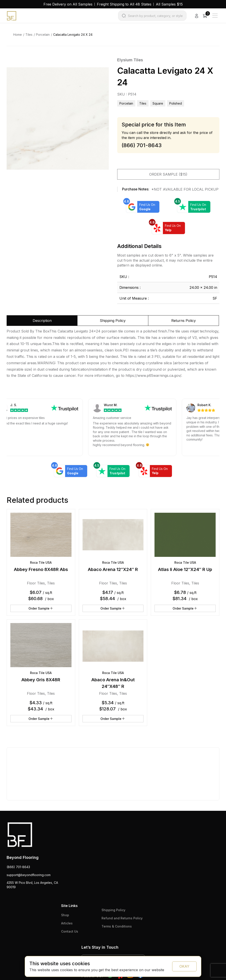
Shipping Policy (113, 910)
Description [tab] (42, 321)
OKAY (184, 966)
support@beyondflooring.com (29, 875)
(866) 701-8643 (18, 867)
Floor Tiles (36, 583)
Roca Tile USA (41, 562)
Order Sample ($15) (168, 174)
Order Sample (41, 608)
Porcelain (43, 35)
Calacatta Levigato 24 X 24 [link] (73, 35)
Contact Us (70, 931)
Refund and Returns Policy (122, 918)
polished (176, 103)
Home (18, 35)
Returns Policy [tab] (184, 321)
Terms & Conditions (117, 926)
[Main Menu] (215, 16)
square (158, 103)
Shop (65, 915)
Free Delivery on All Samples (68, 4)
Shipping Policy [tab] (113, 321)
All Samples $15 (169, 4)
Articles (67, 923)
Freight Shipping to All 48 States (124, 4)
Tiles (29, 35)
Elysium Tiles (130, 60)
